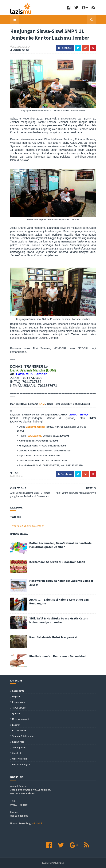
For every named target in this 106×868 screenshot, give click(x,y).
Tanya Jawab (19, 708)
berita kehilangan (21, 764)
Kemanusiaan (19, 702)
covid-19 (16, 753)
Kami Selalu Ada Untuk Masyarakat (53, 637)
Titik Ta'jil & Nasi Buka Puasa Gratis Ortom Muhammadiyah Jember (59, 620)
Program (16, 696)
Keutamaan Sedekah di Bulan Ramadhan (57, 562)
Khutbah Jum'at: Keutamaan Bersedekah (58, 656)
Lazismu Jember (36, 427)
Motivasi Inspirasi (21, 719)
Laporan (16, 725)
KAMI (42, 404)
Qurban (16, 713)
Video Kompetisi (20, 759)
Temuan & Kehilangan (23, 736)
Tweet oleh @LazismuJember (27, 526)
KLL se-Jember (19, 730)
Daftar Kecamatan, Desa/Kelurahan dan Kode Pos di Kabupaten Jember (60, 545)
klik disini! (37, 823)
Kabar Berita (16, 476)
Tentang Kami (19, 747)
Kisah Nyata (18, 742)
